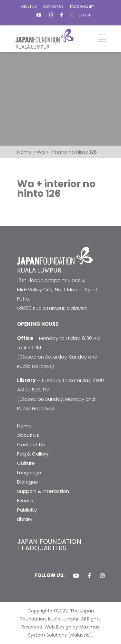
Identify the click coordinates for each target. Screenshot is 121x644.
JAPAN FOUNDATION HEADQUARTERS (49, 545)
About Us (28, 435)
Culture (26, 463)
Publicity (27, 510)
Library (25, 519)
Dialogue (28, 482)
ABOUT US (29, 7)
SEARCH (85, 15)
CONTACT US (53, 7)
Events (25, 500)
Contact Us (31, 444)
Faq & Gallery (33, 454)
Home (24, 426)
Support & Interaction (43, 491)
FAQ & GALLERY (82, 7)
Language (29, 472)
